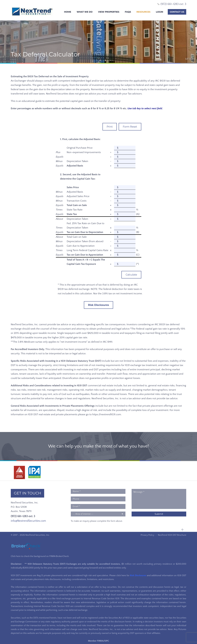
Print (110, 127)
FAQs (128, 12)
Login (160, 12)
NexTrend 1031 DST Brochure (172, 535)
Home (68, 12)
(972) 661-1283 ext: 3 (23, 516)
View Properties (109, 12)
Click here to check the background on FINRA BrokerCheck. (40, 556)
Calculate (131, 275)
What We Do (85, 12)
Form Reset (130, 127)
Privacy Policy (147, 535)
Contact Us (177, 12)
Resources (143, 12)
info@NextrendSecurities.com (28, 521)
